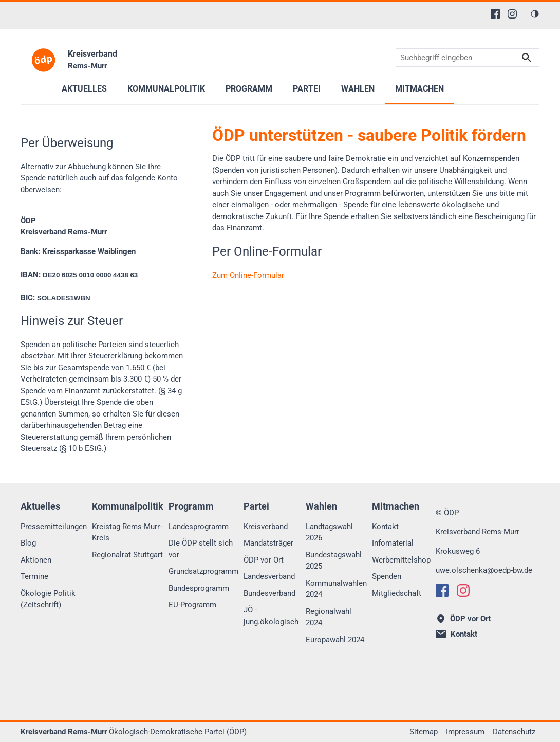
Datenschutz (514, 732)
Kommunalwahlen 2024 (336, 589)
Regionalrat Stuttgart (127, 555)
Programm (249, 89)
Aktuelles (84, 89)
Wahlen (358, 89)
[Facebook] (495, 14)
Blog (28, 543)
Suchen (527, 58)
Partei (307, 89)
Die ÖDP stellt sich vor (201, 549)
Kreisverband (266, 527)
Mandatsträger (268, 543)
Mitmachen (419, 89)
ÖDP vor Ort (264, 560)
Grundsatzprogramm (203, 571)
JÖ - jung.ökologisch (271, 616)
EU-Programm (192, 605)
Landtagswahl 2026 (329, 532)
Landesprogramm (199, 527)
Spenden (387, 576)
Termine (34, 576)
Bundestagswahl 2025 (334, 561)
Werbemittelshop (401, 560)
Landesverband (269, 576)
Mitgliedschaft (397, 593)
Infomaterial (393, 543)
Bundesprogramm (199, 588)
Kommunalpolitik (166, 89)
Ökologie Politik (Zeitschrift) (48, 599)
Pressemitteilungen (54, 527)
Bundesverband (269, 593)
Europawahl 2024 (335, 640)
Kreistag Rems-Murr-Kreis (127, 532)
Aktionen (36, 560)
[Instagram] (512, 14)
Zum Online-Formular (248, 275)
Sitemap (424, 732)
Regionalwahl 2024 (329, 617)
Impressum (465, 732)
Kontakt (385, 527)
